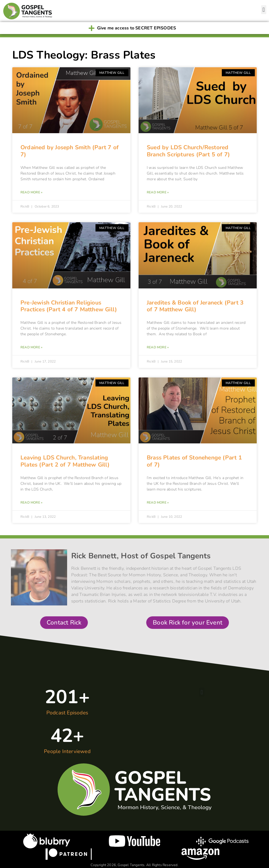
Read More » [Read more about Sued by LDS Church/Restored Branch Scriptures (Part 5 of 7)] (158, 192)
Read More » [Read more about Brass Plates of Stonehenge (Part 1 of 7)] (158, 502)
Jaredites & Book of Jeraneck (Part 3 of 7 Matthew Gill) (195, 306)
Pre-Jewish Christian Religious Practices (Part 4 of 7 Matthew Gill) (69, 306)
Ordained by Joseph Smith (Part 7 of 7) (70, 151)
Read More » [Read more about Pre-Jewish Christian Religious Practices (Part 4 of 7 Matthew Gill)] (31, 347)
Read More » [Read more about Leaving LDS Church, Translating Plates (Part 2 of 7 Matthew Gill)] (31, 502)
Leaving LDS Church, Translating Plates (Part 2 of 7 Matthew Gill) (65, 461)
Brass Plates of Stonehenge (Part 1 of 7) (194, 461)
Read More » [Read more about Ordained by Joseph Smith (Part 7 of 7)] (31, 192)
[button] (264, 10)
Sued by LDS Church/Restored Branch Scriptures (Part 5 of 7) (188, 151)
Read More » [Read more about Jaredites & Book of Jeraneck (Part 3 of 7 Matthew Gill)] (158, 347)
